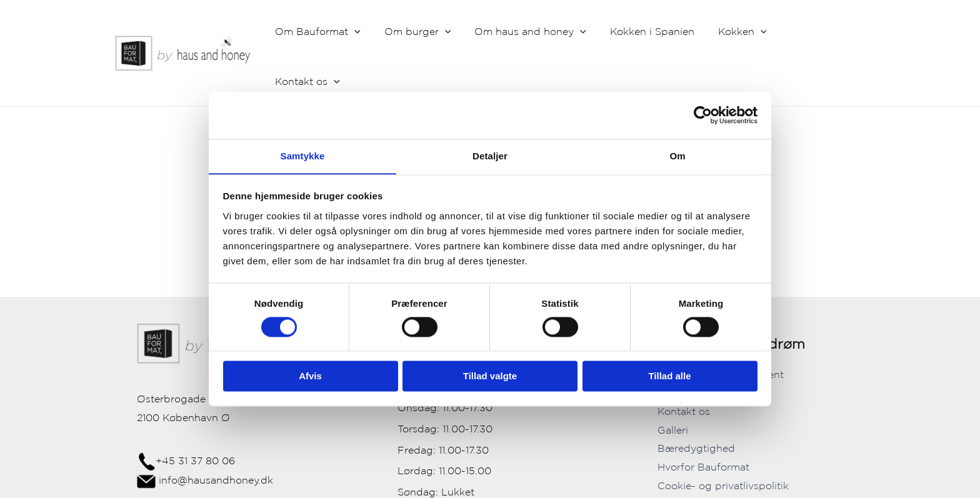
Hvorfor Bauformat (703, 419)
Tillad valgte (490, 376)
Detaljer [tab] (490, 155)
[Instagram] (740, 486)
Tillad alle (669, 376)
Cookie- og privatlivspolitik (723, 437)
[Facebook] (721, 486)
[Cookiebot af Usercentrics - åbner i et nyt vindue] (703, 115)
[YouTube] (759, 486)
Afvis (310, 376)
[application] (373, 32)
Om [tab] (677, 155)
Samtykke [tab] (303, 155)
